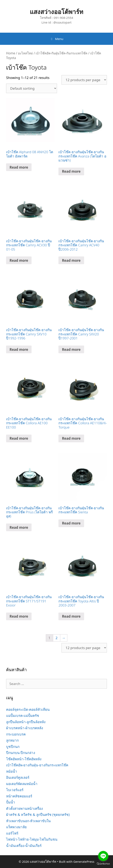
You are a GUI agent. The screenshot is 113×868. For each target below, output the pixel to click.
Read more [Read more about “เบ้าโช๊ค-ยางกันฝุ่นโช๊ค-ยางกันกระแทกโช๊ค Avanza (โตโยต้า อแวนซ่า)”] (71, 171)
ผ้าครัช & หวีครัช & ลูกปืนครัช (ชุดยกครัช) (38, 815)
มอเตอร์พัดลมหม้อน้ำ (22, 784)
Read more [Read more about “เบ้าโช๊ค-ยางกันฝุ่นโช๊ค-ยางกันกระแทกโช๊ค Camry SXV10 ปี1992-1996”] (19, 349)
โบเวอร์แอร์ (15, 790)
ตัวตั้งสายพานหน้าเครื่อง (24, 808)
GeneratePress (84, 862)
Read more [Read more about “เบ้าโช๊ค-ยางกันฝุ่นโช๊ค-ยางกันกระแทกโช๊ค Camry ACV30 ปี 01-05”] (19, 260)
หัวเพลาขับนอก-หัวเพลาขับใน (28, 821)
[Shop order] (32, 88)
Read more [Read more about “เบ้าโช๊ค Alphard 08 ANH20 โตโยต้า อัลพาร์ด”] (19, 167)
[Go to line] (103, 856)
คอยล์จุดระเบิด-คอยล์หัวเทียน (28, 709)
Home (11, 53)
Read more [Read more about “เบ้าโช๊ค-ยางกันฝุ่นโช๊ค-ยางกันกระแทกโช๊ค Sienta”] (71, 523)
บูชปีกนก (13, 747)
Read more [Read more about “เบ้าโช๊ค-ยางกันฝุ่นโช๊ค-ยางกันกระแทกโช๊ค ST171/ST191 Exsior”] (19, 616)
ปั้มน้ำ (11, 802)
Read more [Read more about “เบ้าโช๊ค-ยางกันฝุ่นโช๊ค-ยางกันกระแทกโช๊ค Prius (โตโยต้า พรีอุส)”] (19, 527)
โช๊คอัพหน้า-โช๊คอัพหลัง (24, 759)
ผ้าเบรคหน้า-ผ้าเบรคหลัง (25, 728)
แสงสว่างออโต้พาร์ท (56, 12)
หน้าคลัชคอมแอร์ (19, 796)
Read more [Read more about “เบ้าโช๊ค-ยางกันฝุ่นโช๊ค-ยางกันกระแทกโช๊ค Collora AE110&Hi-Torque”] (71, 438)
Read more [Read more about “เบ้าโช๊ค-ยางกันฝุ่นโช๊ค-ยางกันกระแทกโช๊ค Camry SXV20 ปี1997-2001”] (71, 349)
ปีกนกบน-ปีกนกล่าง (21, 753)
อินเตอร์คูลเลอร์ (18, 777)
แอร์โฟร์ (12, 833)
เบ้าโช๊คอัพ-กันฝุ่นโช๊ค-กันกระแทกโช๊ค (61, 53)
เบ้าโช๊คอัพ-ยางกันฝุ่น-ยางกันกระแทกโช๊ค (37, 765)
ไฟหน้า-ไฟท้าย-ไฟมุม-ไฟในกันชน (32, 839)
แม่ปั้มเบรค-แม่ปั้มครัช (23, 716)
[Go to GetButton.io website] (103, 864)
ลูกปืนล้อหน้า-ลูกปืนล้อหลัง (26, 722)
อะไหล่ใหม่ (25, 53)
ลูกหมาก (12, 740)
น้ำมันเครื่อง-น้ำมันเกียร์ (24, 846)
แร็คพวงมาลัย (16, 827)
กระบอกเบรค (16, 734)
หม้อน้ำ (12, 771)
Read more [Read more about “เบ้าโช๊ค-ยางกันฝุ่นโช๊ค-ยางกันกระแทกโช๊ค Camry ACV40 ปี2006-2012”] (71, 260)
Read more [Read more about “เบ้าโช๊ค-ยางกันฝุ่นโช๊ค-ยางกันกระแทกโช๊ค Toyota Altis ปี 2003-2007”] (71, 616)
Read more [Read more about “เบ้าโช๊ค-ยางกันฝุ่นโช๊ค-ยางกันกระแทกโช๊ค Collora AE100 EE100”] (19, 438)
